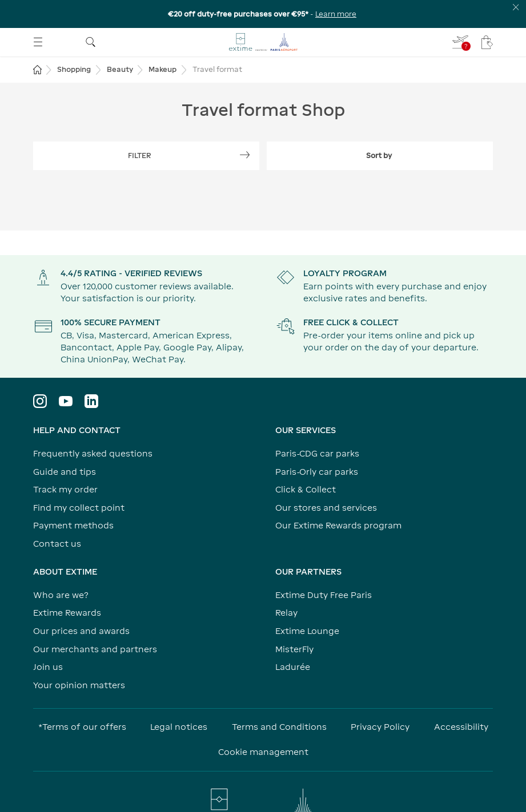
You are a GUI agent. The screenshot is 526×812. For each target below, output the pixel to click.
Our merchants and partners (95, 649)
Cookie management (263, 752)
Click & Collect (306, 489)
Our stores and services (326, 508)
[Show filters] (146, 156)
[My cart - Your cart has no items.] (487, 42)
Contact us (57, 544)
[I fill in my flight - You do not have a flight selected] (461, 42)
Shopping (74, 69)
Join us (48, 667)
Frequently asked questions (93, 453)
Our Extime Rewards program (338, 525)
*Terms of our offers (82, 727)
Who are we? (61, 595)
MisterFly (294, 649)
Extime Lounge (307, 631)
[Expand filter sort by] (380, 156)
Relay (286, 613)
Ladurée (293, 667)
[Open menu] (38, 42)
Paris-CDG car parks (317, 453)
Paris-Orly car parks (317, 472)
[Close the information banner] (516, 7)
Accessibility (461, 727)
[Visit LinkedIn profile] (91, 401)
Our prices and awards (81, 631)
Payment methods (73, 525)
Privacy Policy (380, 727)
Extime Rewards (67, 613)
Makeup (162, 69)
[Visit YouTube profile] (66, 401)
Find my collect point (79, 508)
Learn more (336, 14)
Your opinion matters (79, 685)
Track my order (65, 489)
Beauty (120, 69)
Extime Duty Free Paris (324, 595)
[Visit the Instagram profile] (40, 401)
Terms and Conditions (279, 727)
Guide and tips (65, 472)
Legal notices (179, 727)
